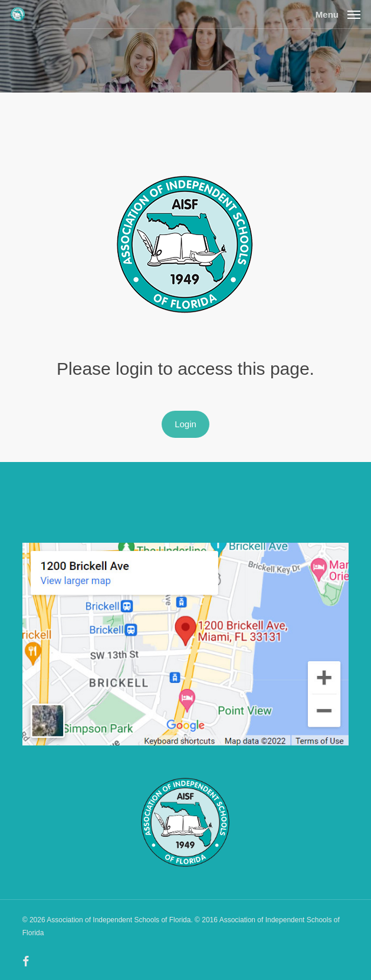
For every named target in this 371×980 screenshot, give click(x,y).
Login (185, 424)
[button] (338, 14)
